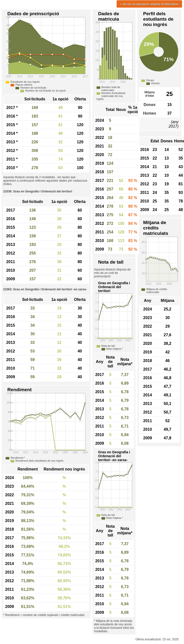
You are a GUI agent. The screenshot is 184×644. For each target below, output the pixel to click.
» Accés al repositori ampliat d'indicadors (149, 4)
